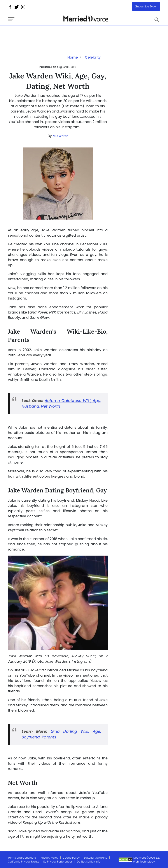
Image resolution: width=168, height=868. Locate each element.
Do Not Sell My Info (89, 862)
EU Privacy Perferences (58, 862)
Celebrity (93, 57)
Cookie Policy (71, 858)
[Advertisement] (43, 34)
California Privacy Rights (23, 862)
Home (73, 57)
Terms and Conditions (22, 858)
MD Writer (60, 136)
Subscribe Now (146, 6)
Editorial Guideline (96, 858)
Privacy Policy (50, 858)
